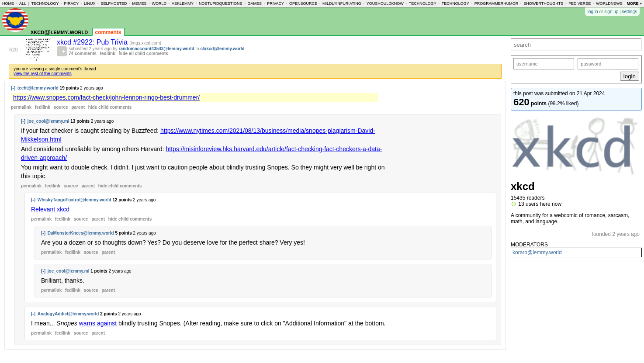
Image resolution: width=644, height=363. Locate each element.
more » (634, 3)
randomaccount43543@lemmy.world (157, 49)
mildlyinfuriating (342, 3)
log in (593, 12)
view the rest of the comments (43, 74)
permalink (21, 107)
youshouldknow (385, 3)
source (61, 107)
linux (90, 3)
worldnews (609, 3)
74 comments (83, 54)
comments (108, 32)
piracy (71, 3)
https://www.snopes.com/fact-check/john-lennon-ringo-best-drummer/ (106, 97)
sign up (611, 12)
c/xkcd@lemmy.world (222, 49)
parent (78, 107)
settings (630, 12)
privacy (275, 3)
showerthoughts (543, 3)
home (8, 3)
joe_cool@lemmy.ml (48, 121)
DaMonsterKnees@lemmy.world (81, 233)
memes (140, 3)
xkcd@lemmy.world (59, 32)
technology (45, 3)
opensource (303, 3)
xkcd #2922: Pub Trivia (93, 42)
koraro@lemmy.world (537, 252)
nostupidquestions (221, 3)
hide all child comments (144, 54)
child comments (110, 107)
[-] (13, 88)
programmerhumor (497, 3)
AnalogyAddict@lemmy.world (68, 314)
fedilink (108, 54)
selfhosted (114, 3)
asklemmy (183, 3)
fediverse (580, 3)
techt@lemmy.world (38, 88)
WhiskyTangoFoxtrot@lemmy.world (74, 200)
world (159, 3)
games (255, 3)
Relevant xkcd (50, 209)
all (23, 3)
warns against (98, 323)
